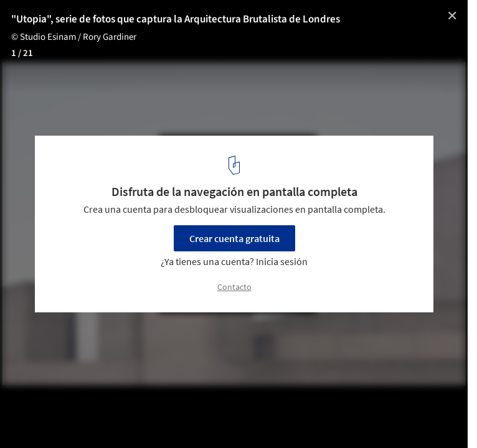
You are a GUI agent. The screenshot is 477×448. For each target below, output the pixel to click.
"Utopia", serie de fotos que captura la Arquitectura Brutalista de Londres (176, 19)
